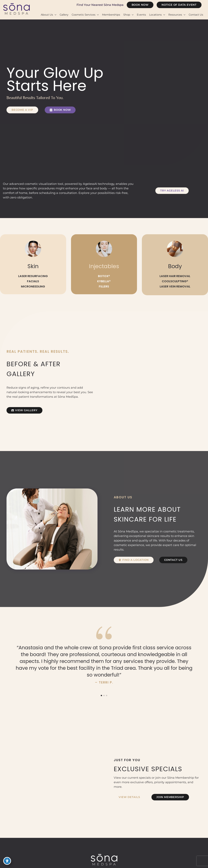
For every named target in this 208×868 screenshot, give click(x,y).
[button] (140, 5)
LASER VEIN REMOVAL (175, 287)
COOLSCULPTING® (175, 281)
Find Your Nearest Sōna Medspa (100, 5)
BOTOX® (104, 276)
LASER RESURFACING (33, 276)
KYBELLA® (104, 281)
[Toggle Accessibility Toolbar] (7, 861)
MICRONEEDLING (33, 287)
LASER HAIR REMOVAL (175, 276)
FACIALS (33, 281)
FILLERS (104, 287)
